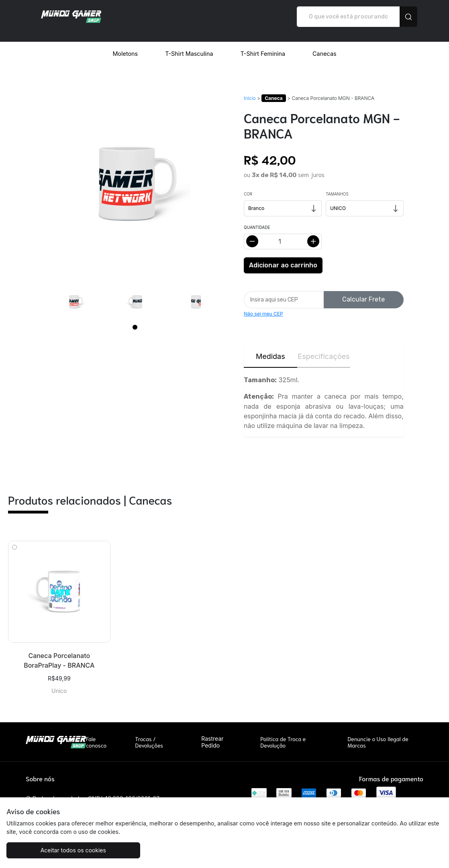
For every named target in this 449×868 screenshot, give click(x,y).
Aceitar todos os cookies (61, 850)
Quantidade (257, 219)
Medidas (270, 348)
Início (250, 90)
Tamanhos (337, 185)
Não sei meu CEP (263, 305)
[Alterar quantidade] (283, 233)
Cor (248, 185)
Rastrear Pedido (212, 734)
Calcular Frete (363, 291)
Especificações (323, 348)
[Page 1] (135, 319)
